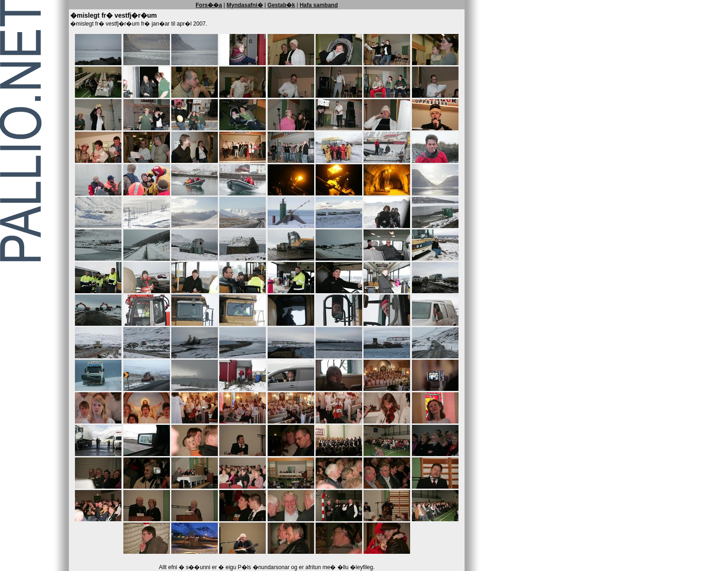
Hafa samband (319, 5)
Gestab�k (281, 5)
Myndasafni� (245, 5)
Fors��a (209, 5)
